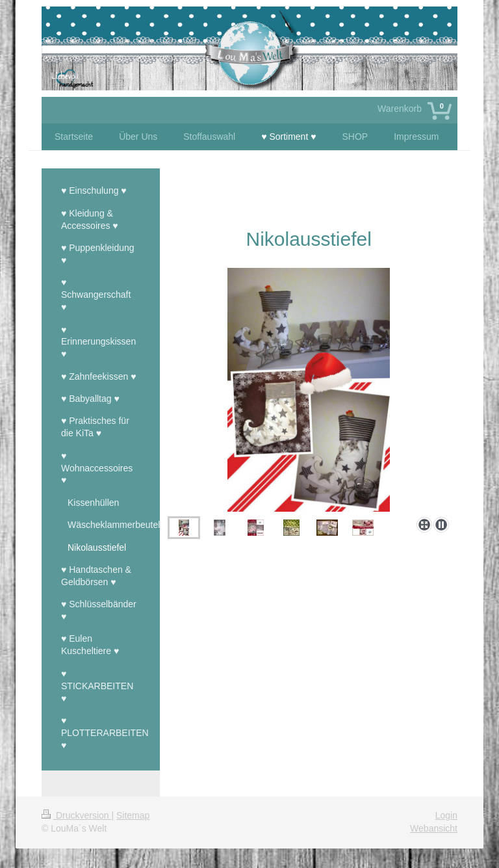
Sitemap (133, 815)
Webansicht (434, 828)
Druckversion (76, 815)
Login (446, 815)
